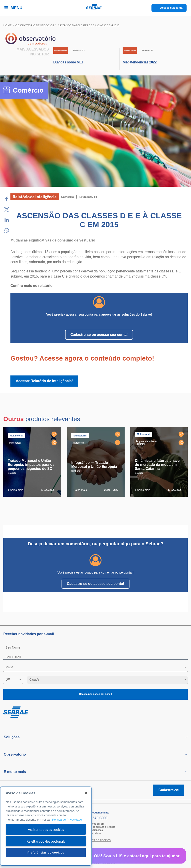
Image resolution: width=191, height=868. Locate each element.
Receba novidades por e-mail (95, 694)
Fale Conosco (95, 830)
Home (7, 25)
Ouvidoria (96, 833)
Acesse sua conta (171, 8)
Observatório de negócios (35, 25)
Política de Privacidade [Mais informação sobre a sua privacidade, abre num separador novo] (67, 820)
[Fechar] (86, 793)
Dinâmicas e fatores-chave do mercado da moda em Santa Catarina (157, 465)
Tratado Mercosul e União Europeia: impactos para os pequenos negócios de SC (31, 465)
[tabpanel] (33, 462)
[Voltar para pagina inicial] (95, 712)
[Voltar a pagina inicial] (96, 8)
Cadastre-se (169, 790)
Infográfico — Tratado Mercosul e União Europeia (94, 465)
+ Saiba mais (16, 490)
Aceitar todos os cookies (46, 829)
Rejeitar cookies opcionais (46, 841)
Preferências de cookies (46, 853)
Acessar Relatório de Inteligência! (44, 381)
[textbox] (98, 667)
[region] (46, 826)
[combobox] (95, 668)
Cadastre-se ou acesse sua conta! (99, 335)
